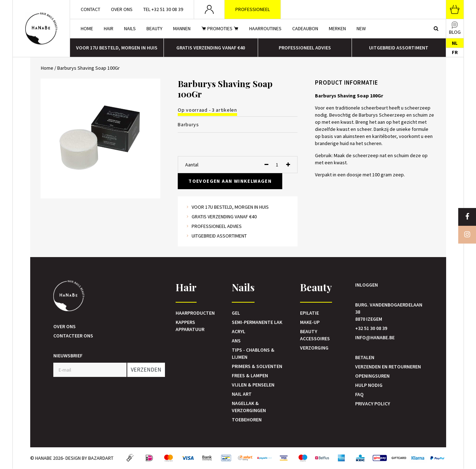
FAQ (359, 394)
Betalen (365, 357)
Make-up (310, 322)
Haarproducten (195, 313)
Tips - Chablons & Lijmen (253, 353)
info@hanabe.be (375, 337)
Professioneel (253, 9)
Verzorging (314, 348)
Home (87, 28)
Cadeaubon (305, 28)
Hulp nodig (369, 385)
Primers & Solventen (257, 366)
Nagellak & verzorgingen (249, 407)
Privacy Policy (373, 404)
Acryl (239, 331)
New (361, 28)
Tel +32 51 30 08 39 (163, 9)
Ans (236, 341)
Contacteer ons (73, 336)
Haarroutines (265, 28)
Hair (109, 28)
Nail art (242, 394)
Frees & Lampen (250, 375)
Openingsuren (372, 376)
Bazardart (101, 458)
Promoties (220, 28)
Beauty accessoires (315, 335)
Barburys (188, 124)
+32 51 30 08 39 (371, 328)
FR (455, 52)
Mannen (182, 28)
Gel (236, 313)
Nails (130, 28)
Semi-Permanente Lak (257, 322)
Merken (337, 28)
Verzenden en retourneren (388, 367)
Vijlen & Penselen (253, 385)
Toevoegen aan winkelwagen (230, 181)
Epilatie (309, 313)
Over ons (122, 9)
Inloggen (367, 285)
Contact (90, 9)
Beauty (154, 28)
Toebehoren (247, 420)
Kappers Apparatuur (190, 326)
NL (455, 43)
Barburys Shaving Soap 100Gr (89, 68)
